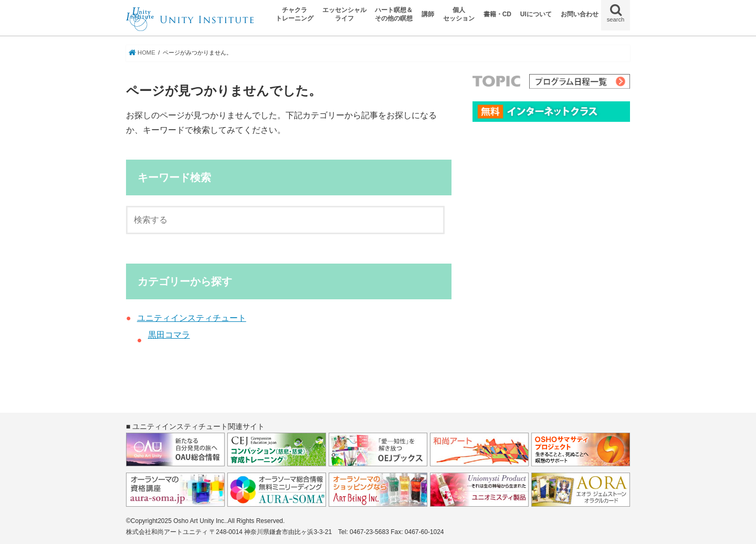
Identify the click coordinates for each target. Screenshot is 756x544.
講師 (428, 14)
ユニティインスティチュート (192, 318)
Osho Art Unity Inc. (199, 521)
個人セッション (459, 14)
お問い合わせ (580, 14)
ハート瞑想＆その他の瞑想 (394, 14)
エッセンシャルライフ (344, 14)
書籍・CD (497, 14)
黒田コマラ (169, 335)
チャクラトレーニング (295, 14)
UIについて (536, 14)
